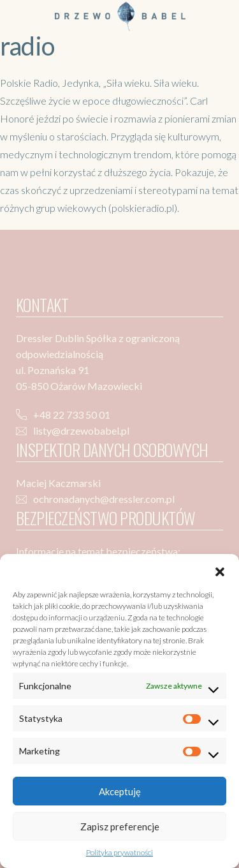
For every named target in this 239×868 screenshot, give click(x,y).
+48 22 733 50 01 (72, 415)
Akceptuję (120, 791)
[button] (220, 570)
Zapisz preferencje (120, 827)
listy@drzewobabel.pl (81, 430)
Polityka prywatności (119, 852)
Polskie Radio (29, 83)
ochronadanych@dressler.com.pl (104, 499)
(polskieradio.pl (140, 208)
